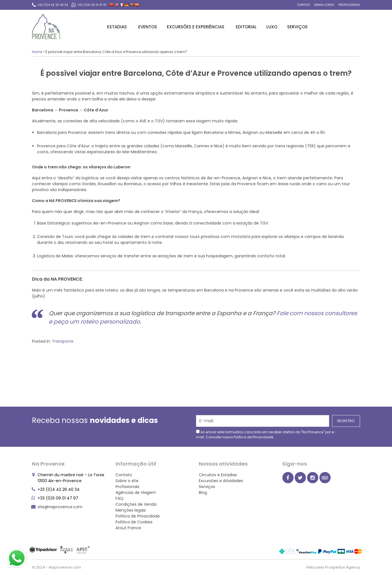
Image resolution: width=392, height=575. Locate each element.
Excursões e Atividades (221, 481)
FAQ (119, 498)
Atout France (128, 528)
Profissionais (349, 5)
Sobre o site (127, 481)
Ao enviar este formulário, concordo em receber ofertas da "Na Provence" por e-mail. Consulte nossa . (266, 435)
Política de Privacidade (253, 437)
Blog (203, 492)
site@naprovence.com (60, 507)
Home (37, 52)
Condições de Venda (136, 504)
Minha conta (324, 5)
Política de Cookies (134, 522)
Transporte (63, 341)
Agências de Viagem (136, 492)
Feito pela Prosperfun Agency (333, 567)
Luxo (272, 27)
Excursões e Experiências (196, 27)
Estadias (118, 27)
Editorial (246, 27)
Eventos (148, 27)
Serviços (298, 27)
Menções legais (131, 510)
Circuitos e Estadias (218, 475)
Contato (304, 5)
